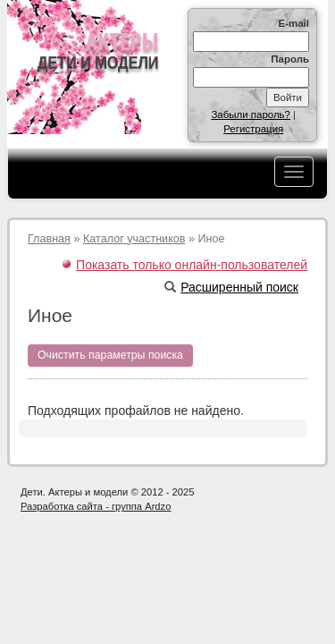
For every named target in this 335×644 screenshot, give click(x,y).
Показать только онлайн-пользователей (192, 265)
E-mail (294, 23)
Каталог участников (134, 239)
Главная (49, 239)
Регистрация (253, 129)
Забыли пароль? (251, 114)
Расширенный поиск (231, 287)
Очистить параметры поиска (110, 355)
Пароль (290, 59)
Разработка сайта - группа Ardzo (96, 506)
